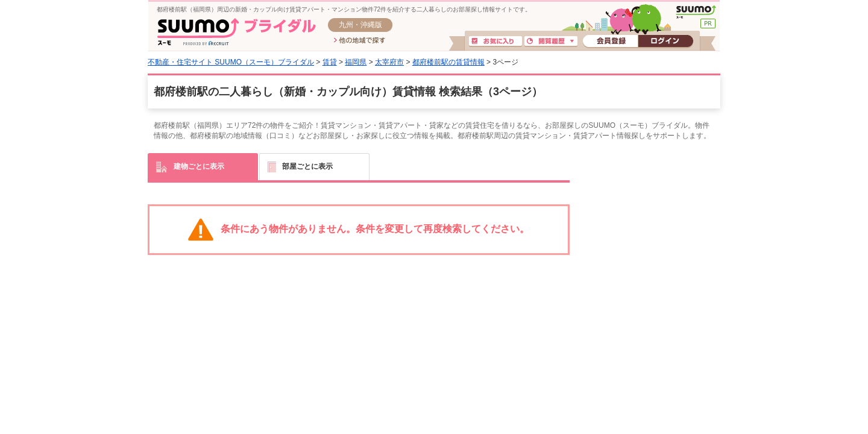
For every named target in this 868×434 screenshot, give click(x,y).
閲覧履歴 (551, 42)
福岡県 (356, 62)
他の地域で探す (360, 41)
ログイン (665, 42)
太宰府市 (389, 62)
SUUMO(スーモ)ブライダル (237, 32)
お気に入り (495, 42)
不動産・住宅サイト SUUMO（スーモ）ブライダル (231, 62)
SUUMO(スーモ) (696, 12)
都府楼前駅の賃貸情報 (448, 62)
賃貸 (330, 62)
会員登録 (610, 42)
